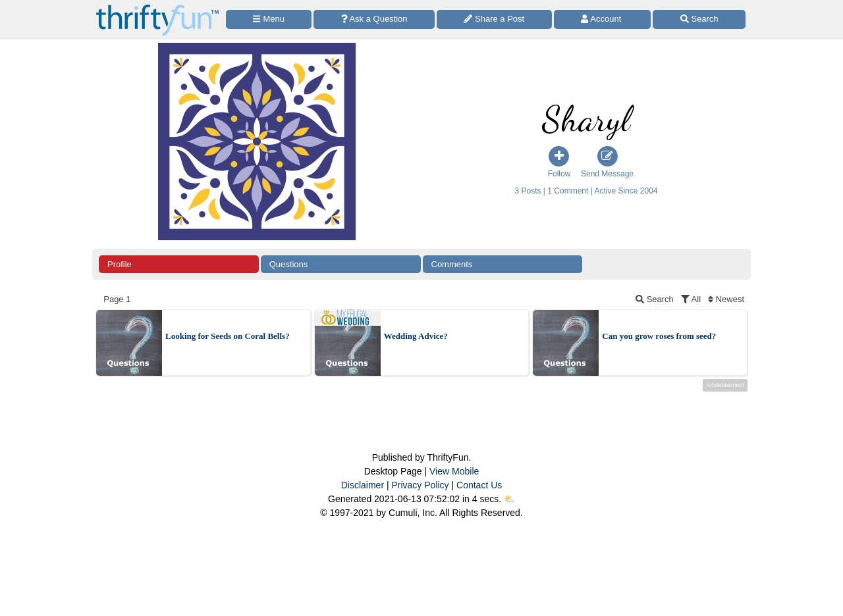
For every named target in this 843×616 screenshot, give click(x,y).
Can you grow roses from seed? (659, 336)
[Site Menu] (269, 19)
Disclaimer (363, 485)
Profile (120, 264)
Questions (289, 264)
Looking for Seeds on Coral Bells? (228, 336)
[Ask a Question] (374, 19)
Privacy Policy (420, 485)
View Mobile (454, 471)
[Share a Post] (494, 19)
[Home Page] (157, 8)
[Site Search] (699, 19)
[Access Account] (603, 19)
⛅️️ (509, 499)
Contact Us (479, 485)
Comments (452, 264)
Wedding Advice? (416, 336)
